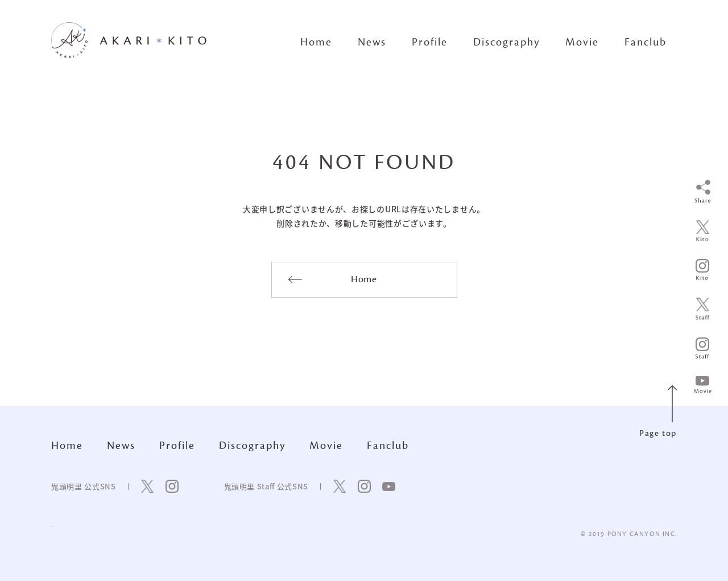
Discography (506, 42)
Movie (582, 42)
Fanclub (646, 42)
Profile (430, 42)
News (372, 42)
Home (316, 42)
